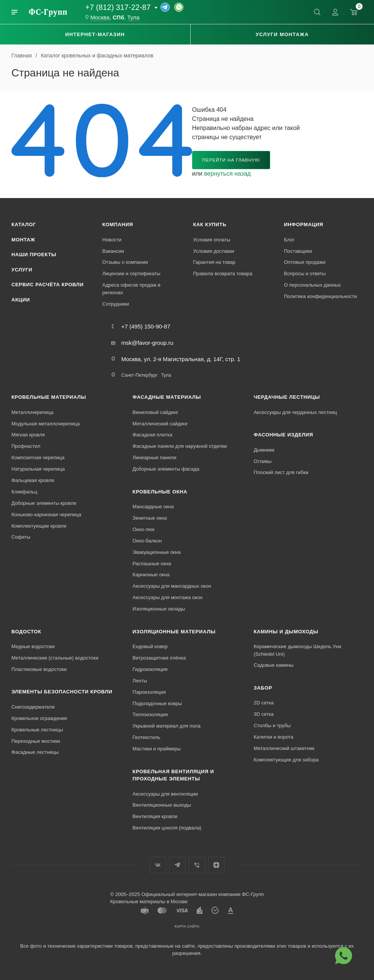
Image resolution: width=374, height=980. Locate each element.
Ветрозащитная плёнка (159, 658)
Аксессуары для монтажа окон (167, 597)
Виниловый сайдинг (155, 412)
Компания (118, 224)
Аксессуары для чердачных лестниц (295, 412)
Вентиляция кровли (155, 816)
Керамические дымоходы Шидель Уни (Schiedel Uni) (298, 650)
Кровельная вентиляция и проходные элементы (173, 775)
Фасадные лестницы (35, 752)
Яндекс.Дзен (216, 865)
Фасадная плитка (152, 435)
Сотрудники (116, 304)
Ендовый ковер (150, 646)
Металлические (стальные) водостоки (55, 658)
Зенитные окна (150, 518)
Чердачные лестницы (287, 397)
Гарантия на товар (214, 262)
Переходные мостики (36, 741)
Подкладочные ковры (157, 703)
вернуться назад (227, 174)
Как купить (210, 224)
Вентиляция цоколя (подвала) (167, 828)
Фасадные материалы (167, 397)
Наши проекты (34, 255)
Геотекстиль (146, 737)
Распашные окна (152, 564)
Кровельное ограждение (39, 718)
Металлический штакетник (284, 748)
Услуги (22, 270)
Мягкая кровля (28, 435)
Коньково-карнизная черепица (46, 515)
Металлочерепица (33, 412)
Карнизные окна (151, 575)
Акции (21, 300)
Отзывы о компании (125, 262)
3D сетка (264, 714)
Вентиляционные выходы (162, 805)
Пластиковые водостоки (39, 669)
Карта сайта (187, 926)
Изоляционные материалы (174, 632)
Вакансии (113, 251)
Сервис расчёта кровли (48, 285)
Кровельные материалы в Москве (149, 902)
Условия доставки (214, 251)
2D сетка (264, 703)
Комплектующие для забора (286, 760)
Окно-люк (143, 529)
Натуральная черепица (38, 469)
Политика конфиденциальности (320, 296)
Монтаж (23, 240)
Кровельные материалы (49, 397)
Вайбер (197, 865)
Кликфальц (24, 492)
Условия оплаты (212, 240)
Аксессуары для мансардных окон (172, 586)
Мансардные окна (153, 507)
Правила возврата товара (223, 274)
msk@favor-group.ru (147, 343)
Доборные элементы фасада (166, 469)
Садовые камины (274, 665)
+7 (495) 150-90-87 (146, 326)
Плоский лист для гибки (281, 472)
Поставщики (298, 251)
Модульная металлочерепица (46, 424)
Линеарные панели (154, 457)
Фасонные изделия (283, 435)
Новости (112, 240)
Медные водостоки (33, 646)
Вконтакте (158, 865)
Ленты (140, 681)
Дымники (264, 450)
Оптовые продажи (305, 262)
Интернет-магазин (95, 34)
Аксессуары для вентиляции (165, 794)
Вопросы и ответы (305, 274)
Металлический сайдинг (160, 424)
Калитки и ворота (274, 737)
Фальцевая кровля (33, 480)
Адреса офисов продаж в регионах (131, 289)
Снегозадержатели (33, 707)
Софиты (21, 537)
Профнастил (26, 446)
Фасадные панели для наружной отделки (180, 446)
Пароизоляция (149, 692)
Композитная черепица (38, 457)
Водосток (26, 632)
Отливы (263, 461)
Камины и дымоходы (286, 632)
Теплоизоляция (150, 714)
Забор (263, 688)
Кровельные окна (160, 492)
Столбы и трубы (272, 725)
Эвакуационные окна (157, 552)
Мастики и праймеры (157, 749)
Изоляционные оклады (159, 609)
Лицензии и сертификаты (131, 274)
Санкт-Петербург (139, 375)
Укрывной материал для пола (166, 726)
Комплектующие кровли (39, 526)
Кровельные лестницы (37, 730)
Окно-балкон (147, 541)
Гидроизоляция (150, 669)
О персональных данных (312, 285)
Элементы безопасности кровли (62, 692)
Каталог (24, 224)
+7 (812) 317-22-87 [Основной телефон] (118, 7)
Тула (166, 375)
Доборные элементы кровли (44, 503)
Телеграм (177, 865)
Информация (303, 224)
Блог (289, 240)
